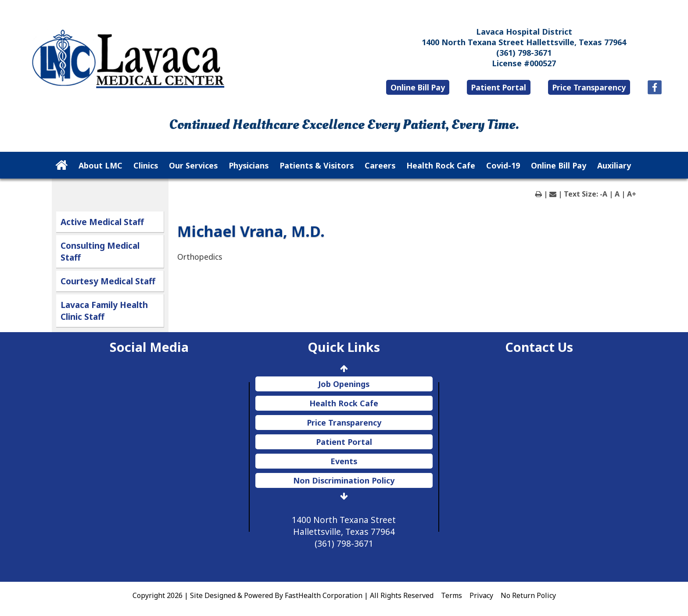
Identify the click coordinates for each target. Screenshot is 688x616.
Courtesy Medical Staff (108, 281)
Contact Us (539, 347)
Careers (380, 165)
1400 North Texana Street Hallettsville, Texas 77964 (524, 42)
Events (344, 461)
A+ (632, 194)
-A (604, 194)
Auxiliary (614, 165)
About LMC (100, 165)
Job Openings (344, 384)
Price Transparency (589, 87)
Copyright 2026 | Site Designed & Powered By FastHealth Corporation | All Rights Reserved (283, 595)
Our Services (193, 165)
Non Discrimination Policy (344, 480)
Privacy (481, 595)
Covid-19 (503, 165)
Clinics (146, 165)
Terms (451, 595)
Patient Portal (499, 87)
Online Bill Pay (418, 87)
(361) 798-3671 (524, 53)
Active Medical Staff (102, 222)
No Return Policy (528, 595)
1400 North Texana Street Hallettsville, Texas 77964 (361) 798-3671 (344, 532)
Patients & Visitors (317, 165)
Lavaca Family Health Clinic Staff (104, 311)
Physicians (249, 165)
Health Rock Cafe (441, 165)
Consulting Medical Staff (100, 251)
